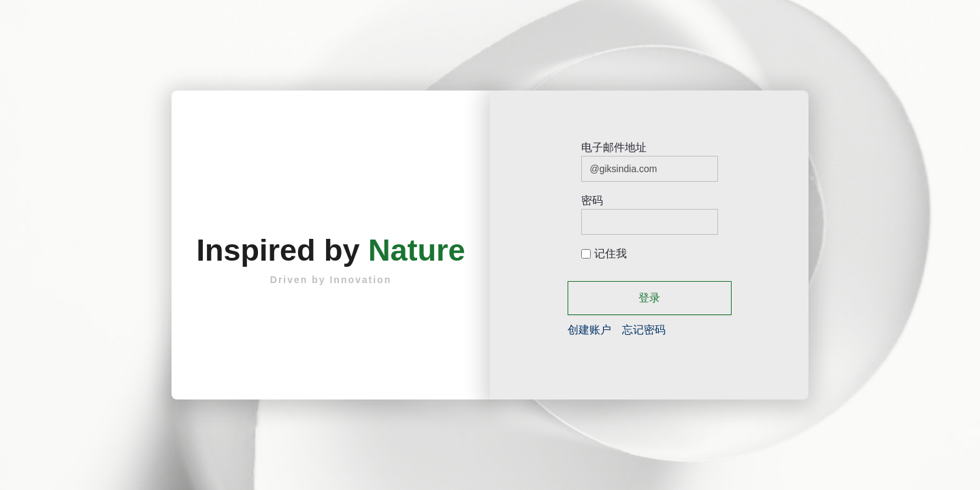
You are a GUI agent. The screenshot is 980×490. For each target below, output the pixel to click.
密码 (592, 200)
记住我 (604, 254)
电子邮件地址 (614, 147)
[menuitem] (589, 330)
